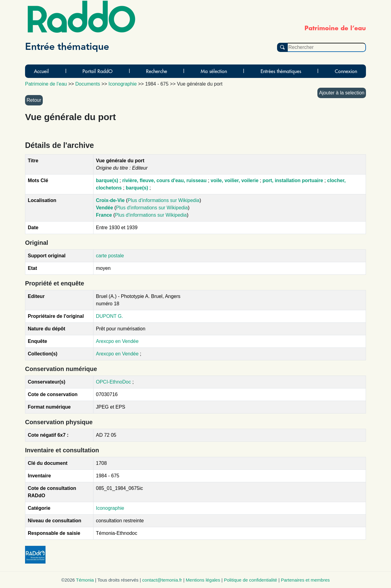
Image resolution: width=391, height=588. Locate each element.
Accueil (41, 71)
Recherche (157, 71)
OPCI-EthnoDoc (113, 382)
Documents (88, 84)
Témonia (85, 580)
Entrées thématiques (281, 71)
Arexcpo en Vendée (117, 341)
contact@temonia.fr (162, 580)
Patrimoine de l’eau (46, 84)
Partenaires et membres (305, 580)
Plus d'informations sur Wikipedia (164, 200)
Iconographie (110, 508)
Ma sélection (214, 71)
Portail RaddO (97, 71)
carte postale (110, 256)
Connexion (346, 71)
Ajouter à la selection (342, 93)
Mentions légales (203, 580)
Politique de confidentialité (250, 580)
